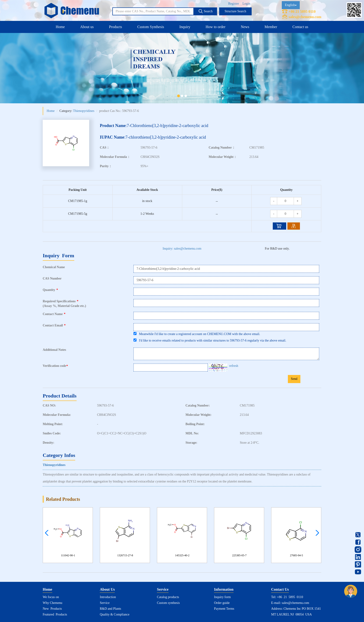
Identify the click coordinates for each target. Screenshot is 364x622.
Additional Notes (54, 350)
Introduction (108, 597)
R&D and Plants (110, 609)
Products (115, 27)
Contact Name (54, 314)
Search (205, 11)
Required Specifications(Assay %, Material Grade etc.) (64, 304)
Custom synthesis (168, 603)
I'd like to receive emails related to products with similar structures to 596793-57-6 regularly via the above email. (210, 340)
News (245, 27)
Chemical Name (54, 267)
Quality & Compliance (115, 614)
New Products (52, 609)
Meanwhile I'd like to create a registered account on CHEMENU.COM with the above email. (197, 334)
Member (271, 27)
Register (234, 4)
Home (60, 27)
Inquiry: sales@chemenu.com (182, 249)
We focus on (51, 597)
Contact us (300, 27)
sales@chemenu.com (305, 17)
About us (87, 27)
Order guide (222, 603)
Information (224, 589)
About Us (107, 589)
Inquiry (185, 27)
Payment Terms (224, 609)
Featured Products (55, 614)
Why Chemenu (52, 603)
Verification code (56, 366)
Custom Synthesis (151, 27)
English (291, 5)
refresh (234, 366)
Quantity (50, 290)
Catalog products (168, 597)
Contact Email (54, 325)
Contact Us (280, 589)
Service (105, 603)
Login (246, 4)
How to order (216, 27)
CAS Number (52, 278)
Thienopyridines (84, 111)
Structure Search (236, 11)
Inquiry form (222, 597)
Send (294, 379)
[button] (316, 533)
